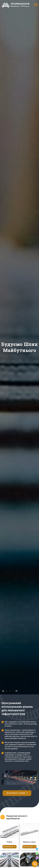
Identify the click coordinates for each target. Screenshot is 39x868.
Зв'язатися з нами (16, 793)
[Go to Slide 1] (10, 691)
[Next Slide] (16, 691)
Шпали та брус (29, 842)
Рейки (9, 842)
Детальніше (8, 847)
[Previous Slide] (3, 691)
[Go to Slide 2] (13, 691)
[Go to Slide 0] (7, 691)
